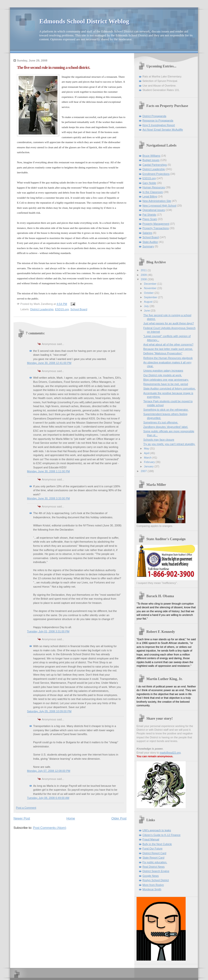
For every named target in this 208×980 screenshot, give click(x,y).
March (148, 458)
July (147, 306)
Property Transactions (156, 228)
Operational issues (154, 210)
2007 (144, 471)
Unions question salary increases (163, 371)
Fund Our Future (153, 848)
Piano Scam (150, 219)
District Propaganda (154, 116)
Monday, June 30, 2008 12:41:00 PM (49, 363)
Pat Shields (149, 215)
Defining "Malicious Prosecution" (163, 353)
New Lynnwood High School (159, 206)
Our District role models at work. (163, 375)
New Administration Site (157, 201)
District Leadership (42, 309)
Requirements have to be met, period (166, 384)
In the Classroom (153, 192)
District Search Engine (156, 871)
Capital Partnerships (155, 165)
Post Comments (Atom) (50, 828)
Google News (151, 876)
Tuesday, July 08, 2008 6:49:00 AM (48, 798)
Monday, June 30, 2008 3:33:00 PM (48, 498)
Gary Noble (149, 183)
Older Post (119, 818)
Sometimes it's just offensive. (161, 422)
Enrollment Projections (156, 174)
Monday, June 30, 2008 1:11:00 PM (48, 471)
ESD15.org (62, 309)
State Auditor (150, 242)
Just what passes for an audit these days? (169, 323)
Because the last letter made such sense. (168, 349)
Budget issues (151, 160)
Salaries (147, 233)
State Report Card (153, 858)
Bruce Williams (151, 156)
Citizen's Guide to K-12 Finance (161, 835)
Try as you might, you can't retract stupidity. (169, 444)
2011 (144, 270)
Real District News (153, 867)
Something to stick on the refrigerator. (166, 410)
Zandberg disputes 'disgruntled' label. (166, 427)
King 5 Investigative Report (159, 125)
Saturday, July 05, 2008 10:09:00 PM (49, 711)
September (151, 297)
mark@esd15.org (170, 753)
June (147, 311)
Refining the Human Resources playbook (168, 358)
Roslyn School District (156, 880)
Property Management (156, 224)
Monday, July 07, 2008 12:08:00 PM (49, 771)
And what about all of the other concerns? (168, 344)
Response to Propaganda (158, 120)
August (148, 302)
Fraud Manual (151, 839)
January (149, 466)
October (149, 293)
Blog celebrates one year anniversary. (166, 380)
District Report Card (154, 853)
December (151, 284)
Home (71, 818)
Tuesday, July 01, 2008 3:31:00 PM (48, 631)
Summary (148, 246)
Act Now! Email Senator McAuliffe (163, 130)
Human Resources (154, 187)
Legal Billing (150, 196)
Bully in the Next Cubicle (157, 844)
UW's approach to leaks (157, 830)
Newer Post (22, 818)
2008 (144, 279)
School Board (79, 309)
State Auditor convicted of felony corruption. (170, 388)
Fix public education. (155, 862)
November (151, 288)
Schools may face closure (159, 440)
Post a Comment (26, 808)
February (150, 462)
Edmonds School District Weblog (84, 21)
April (147, 453)
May (147, 448)
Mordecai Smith (152, 889)
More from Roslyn (153, 885)
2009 (144, 275)
